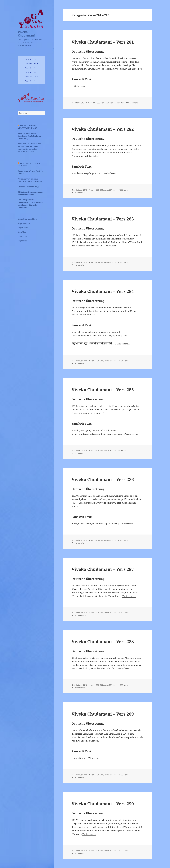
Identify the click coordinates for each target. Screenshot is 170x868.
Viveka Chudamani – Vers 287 (103, 569)
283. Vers (124, 262)
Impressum (23, 241)
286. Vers (124, 540)
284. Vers (124, 361)
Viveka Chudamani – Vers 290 (103, 804)
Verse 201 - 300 (31, 68)
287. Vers (124, 613)
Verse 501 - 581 (31, 81)
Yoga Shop (22, 232)
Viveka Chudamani (26, 34)
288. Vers (124, 685)
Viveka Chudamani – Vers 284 (103, 291)
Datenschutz (23, 236)
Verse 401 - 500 (31, 77)
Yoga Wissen (23, 228)
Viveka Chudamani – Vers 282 (103, 129)
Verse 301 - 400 (31, 72)
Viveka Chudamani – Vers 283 (103, 219)
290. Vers (124, 851)
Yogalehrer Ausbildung (27, 219)
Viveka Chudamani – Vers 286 (103, 479)
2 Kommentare (80, 453)
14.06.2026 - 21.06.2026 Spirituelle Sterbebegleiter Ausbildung (29, 136)
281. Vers (121, 103)
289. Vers (124, 775)
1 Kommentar (134, 103)
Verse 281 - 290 (107, 103)
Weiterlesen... (81, 86)
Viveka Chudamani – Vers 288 (103, 641)
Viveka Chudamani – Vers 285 (103, 390)
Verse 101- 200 (31, 64)
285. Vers (124, 451)
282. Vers (124, 190)
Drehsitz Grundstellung (28, 187)
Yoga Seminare (24, 223)
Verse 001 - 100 (31, 59)
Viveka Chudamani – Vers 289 (103, 714)
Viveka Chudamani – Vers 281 (103, 42)
